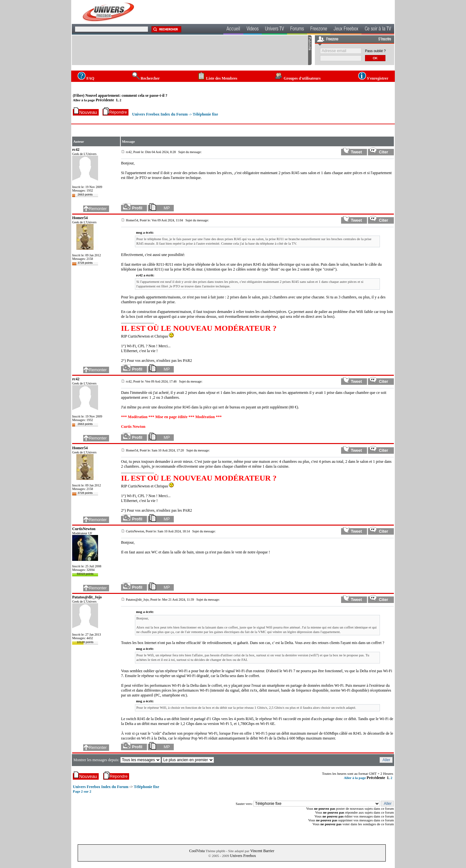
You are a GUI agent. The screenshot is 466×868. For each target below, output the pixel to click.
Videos (253, 29)
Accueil (233, 29)
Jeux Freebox (346, 29)
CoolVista (197, 851)
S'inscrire (385, 39)
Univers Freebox (243, 856)
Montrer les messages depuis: (97, 760)
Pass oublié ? (375, 51)
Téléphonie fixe (205, 114)
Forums (297, 29)
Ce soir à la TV (378, 29)
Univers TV (274, 29)
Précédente (105, 100)
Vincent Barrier (262, 851)
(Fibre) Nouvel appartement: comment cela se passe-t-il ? (120, 95)
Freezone (319, 29)
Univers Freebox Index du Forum (160, 114)
